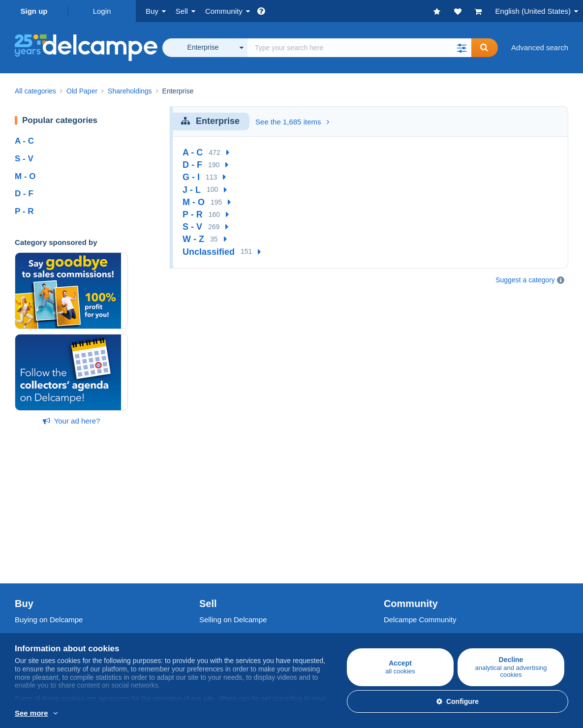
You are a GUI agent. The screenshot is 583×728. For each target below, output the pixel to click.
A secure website (227, 596)
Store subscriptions (231, 559)
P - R (24, 211)
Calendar (399, 523)
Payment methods (229, 618)
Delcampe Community (420, 501)
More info (71, 714)
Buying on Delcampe (49, 501)
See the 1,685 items (292, 122)
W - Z (193, 239)
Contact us (217, 635)
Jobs (28, 618)
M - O (25, 176)
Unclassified (209, 252)
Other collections (42, 559)
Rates (209, 523)
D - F (24, 194)
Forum (394, 535)
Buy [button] (152, 11)
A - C (24, 141)
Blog (396, 559)
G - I (191, 177)
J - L (192, 190)
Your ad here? (72, 421)
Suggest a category (525, 280)
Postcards (31, 535)
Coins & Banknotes (46, 547)
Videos (395, 547)
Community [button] (224, 11)
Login (102, 11)
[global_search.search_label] (359, 48)
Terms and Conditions (50, 629)
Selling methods (226, 535)
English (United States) (533, 11)
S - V (24, 159)
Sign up (34, 11)
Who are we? (36, 596)
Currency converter (415, 596)
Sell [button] (182, 11)
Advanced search (540, 47)
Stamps (27, 523)
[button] (461, 48)
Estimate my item (228, 547)
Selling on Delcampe (233, 501)
